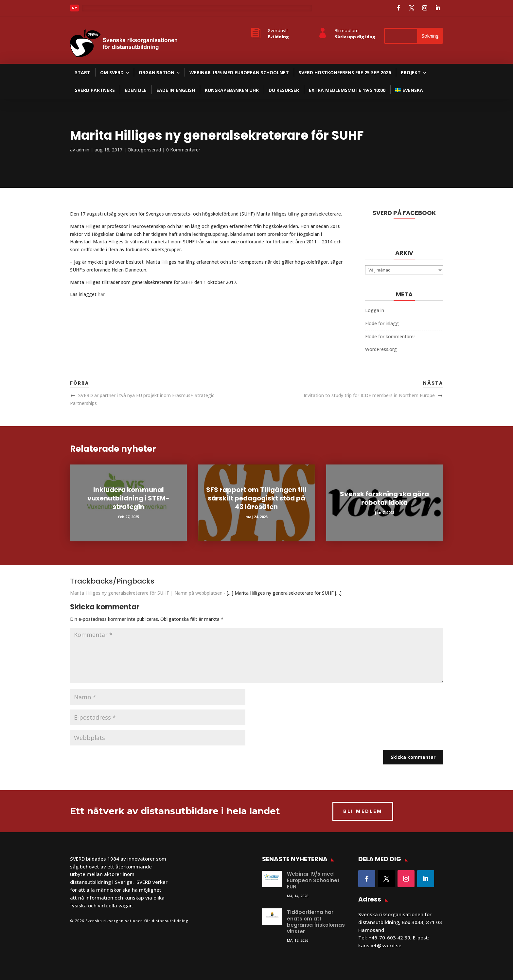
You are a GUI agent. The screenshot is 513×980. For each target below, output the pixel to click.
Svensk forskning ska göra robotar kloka (384, 498)
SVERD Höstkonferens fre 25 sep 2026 (345, 72)
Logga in (375, 310)
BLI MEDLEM (363, 811)
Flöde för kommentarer (390, 336)
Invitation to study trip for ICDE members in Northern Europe (369, 395)
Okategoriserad (144, 150)
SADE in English (176, 90)
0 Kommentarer (183, 150)
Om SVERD (112, 72)
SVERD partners (95, 90)
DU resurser (284, 90)
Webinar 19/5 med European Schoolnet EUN (313, 880)
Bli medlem (347, 31)
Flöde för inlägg (382, 323)
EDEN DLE (136, 90)
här (101, 294)
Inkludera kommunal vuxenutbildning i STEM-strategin (128, 498)
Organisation (157, 72)
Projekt (411, 72)
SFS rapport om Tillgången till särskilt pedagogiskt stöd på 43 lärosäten (256, 498)
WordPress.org (381, 349)
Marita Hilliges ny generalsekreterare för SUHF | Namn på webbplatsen (146, 593)
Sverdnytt (278, 31)
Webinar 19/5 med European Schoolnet (239, 72)
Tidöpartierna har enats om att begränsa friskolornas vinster (316, 922)
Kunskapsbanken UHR (232, 90)
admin (83, 150)
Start (83, 72)
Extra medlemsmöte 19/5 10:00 (347, 90)
